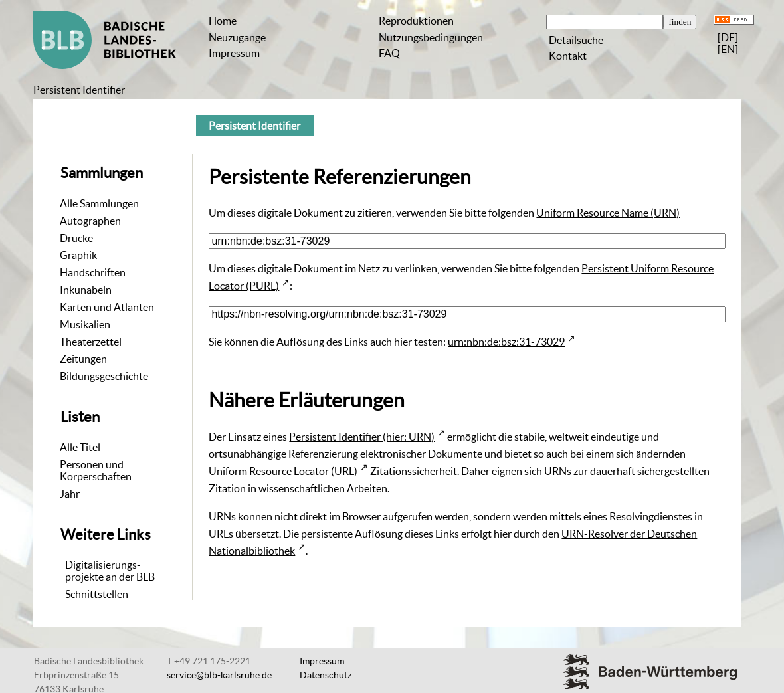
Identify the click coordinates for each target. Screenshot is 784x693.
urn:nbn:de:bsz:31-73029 (506, 342)
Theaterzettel (91, 342)
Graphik (78, 255)
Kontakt (568, 56)
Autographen (90, 221)
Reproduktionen (416, 21)
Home (223, 21)
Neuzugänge (237, 37)
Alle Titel (80, 447)
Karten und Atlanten (107, 307)
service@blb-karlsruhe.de (219, 675)
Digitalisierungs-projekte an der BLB (110, 571)
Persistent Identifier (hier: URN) (362, 437)
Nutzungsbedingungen (431, 37)
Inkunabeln (86, 290)
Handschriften (93, 272)
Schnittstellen (97, 594)
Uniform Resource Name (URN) (608, 213)
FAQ (389, 53)
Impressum (234, 53)
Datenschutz (326, 675)
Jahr (70, 494)
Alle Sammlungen (99, 203)
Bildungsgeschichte (104, 376)
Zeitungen (83, 359)
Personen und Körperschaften (96, 470)
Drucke (76, 238)
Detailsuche (576, 40)
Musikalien (85, 324)
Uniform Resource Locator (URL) (283, 471)
